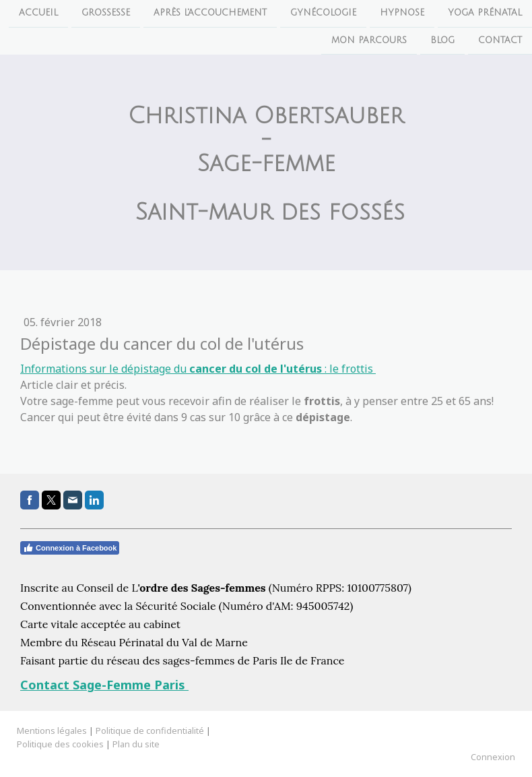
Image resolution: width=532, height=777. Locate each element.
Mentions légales (52, 731)
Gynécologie (323, 13)
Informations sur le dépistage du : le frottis (198, 369)
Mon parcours (369, 42)
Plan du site (136, 744)
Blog (442, 42)
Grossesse (106, 13)
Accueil (38, 13)
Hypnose (402, 13)
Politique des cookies (60, 744)
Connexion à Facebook (70, 548)
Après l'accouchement (210, 13)
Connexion (493, 757)
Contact (500, 42)
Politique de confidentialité (150, 731)
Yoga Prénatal (485, 13)
